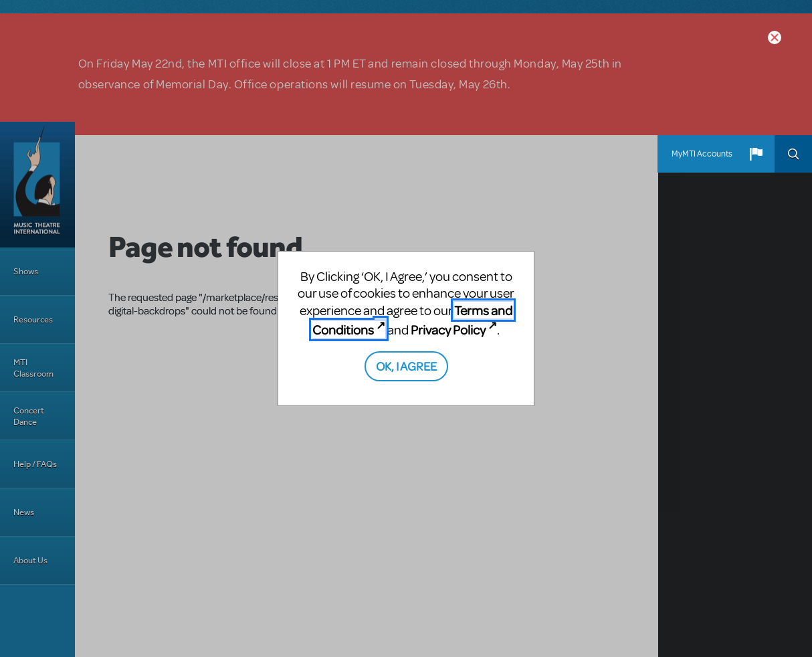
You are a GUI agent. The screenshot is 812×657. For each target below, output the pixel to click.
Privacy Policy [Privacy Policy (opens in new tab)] (448, 330)
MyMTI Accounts (702, 154)
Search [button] (793, 154)
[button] (756, 154)
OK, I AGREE (406, 366)
